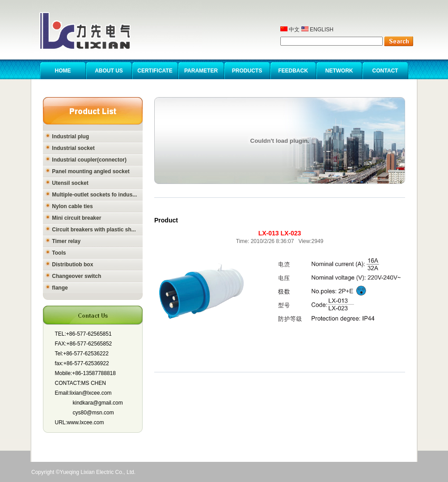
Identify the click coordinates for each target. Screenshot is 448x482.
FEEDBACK (293, 71)
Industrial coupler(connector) (86, 160)
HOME (63, 71)
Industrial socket (70, 148)
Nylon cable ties (69, 206)
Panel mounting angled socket (87, 171)
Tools (55, 253)
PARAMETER (201, 71)
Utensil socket (67, 183)
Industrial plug (67, 136)
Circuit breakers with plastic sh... (91, 230)
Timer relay (63, 241)
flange (57, 288)
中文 (290, 30)
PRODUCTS (247, 71)
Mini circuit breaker (73, 218)
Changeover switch (73, 276)
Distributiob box (69, 264)
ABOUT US (109, 71)
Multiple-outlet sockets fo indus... (91, 195)
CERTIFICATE (155, 71)
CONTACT (385, 71)
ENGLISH (317, 30)
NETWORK (339, 71)
